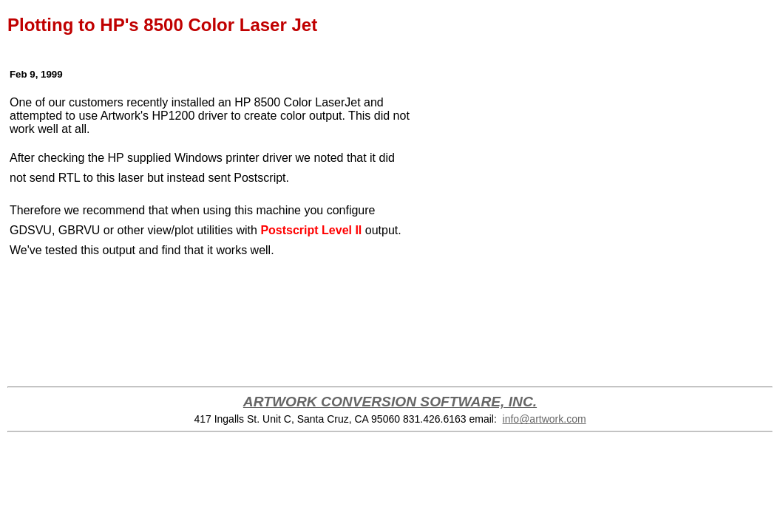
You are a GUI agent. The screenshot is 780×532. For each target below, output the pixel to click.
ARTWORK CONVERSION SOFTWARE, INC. (390, 402)
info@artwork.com (545, 419)
